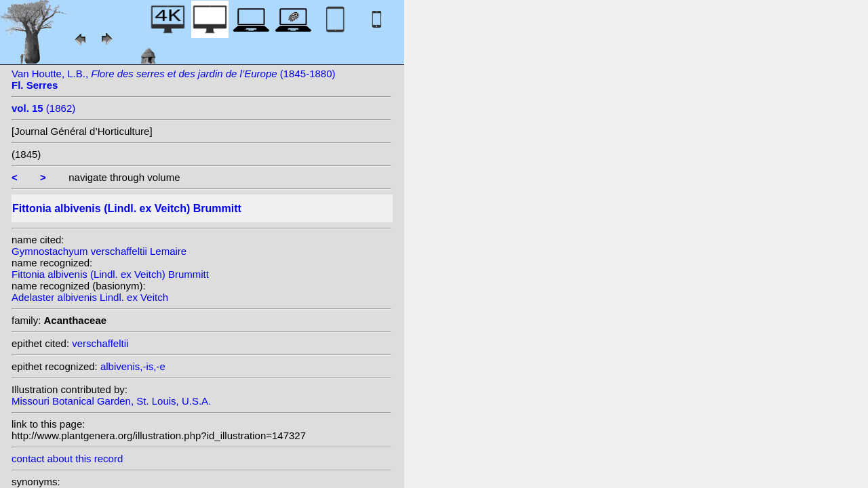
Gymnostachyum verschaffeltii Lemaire (99, 251)
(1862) (43, 108)
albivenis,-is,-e (133, 366)
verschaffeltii (100, 343)
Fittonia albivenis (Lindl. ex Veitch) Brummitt (110, 274)
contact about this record (67, 459)
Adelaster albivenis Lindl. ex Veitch (90, 297)
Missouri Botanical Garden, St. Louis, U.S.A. (111, 401)
